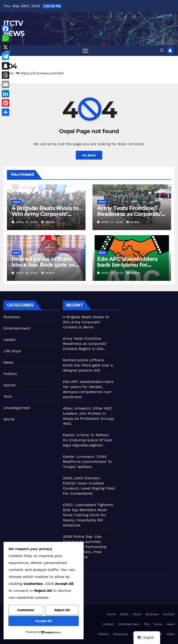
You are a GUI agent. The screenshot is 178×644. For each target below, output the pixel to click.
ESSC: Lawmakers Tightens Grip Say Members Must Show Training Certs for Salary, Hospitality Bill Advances (88, 515)
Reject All (62, 610)
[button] (162, 50)
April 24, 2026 (27, 222)
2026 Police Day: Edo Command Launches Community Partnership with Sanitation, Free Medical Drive (85, 547)
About (124, 614)
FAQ (147, 624)
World (9, 419)
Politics (10, 374)
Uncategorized (17, 408)
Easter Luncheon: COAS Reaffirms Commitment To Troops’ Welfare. (87, 462)
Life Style (12, 351)
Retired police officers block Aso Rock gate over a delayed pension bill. (46, 265)
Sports (10, 385)
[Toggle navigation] (85, 51)
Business (12, 317)
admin (48, 222)
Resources (120, 634)
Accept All (44, 621)
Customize (26, 610)
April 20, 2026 (28, 273)
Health (10, 340)
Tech (8, 396)
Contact (169, 614)
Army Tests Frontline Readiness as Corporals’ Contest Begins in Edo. (129, 214)
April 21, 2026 (113, 222)
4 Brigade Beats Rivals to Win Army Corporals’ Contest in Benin (45, 214)
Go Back (89, 155)
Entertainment (17, 328)
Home (111, 614)
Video (170, 634)
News (16, 202)
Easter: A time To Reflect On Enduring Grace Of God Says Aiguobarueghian (87, 440)
